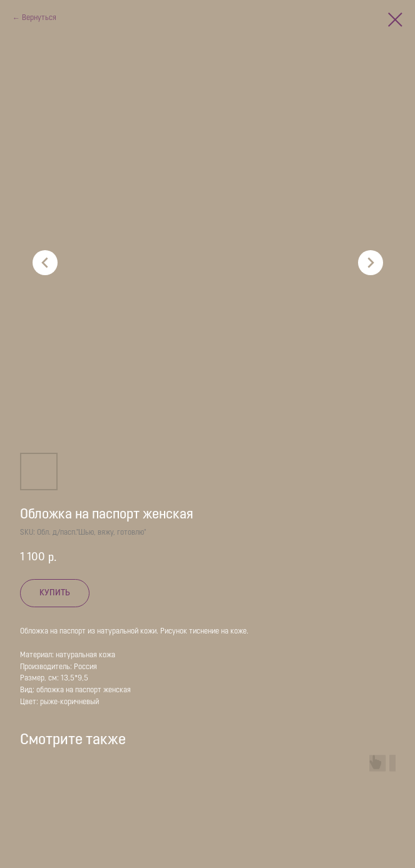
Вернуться (39, 18)
